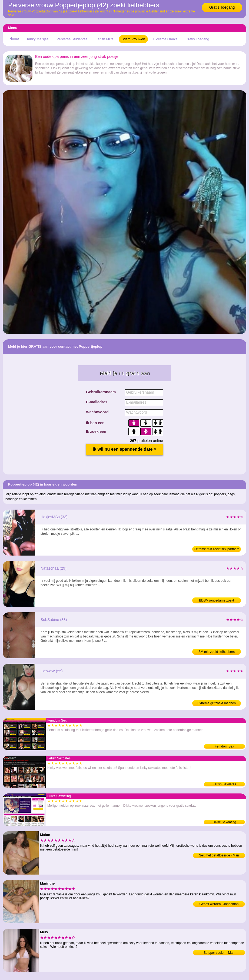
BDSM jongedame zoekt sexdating (216, 601)
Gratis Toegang (222, 7)
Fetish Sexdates (224, 784)
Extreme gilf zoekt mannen (217, 703)
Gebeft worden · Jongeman (219, 904)
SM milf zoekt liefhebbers (217, 652)
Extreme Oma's (165, 39)
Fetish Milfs (104, 39)
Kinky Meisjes (38, 39)
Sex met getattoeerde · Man (219, 855)
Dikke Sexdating (225, 822)
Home (14, 39)
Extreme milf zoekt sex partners (217, 549)
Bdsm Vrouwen (133, 39)
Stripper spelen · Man (219, 953)
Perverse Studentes (72, 39)
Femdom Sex (224, 746)
